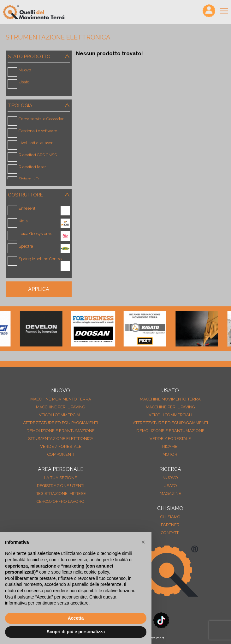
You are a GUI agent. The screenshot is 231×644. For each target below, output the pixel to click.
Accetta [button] (76, 618)
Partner (170, 525)
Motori (170, 454)
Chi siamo (170, 517)
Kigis (23, 221)
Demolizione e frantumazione (61, 431)
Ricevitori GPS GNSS (38, 155)
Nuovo (25, 70)
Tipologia (40, 105)
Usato (24, 82)
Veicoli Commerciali (61, 415)
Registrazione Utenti (61, 486)
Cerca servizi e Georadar (41, 119)
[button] (143, 542)
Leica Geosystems (35, 234)
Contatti (170, 533)
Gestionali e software (38, 131)
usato (170, 486)
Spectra (26, 246)
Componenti (61, 454)
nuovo (170, 478)
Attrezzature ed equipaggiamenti (61, 423)
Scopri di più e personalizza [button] (76, 632)
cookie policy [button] (96, 572)
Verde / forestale (61, 446)
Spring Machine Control (41, 259)
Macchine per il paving (61, 407)
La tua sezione (61, 478)
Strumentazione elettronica (61, 439)
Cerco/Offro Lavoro (61, 501)
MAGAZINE (170, 494)
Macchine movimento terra (61, 399)
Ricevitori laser (32, 167)
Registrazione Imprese (61, 494)
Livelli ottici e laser (36, 143)
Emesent (27, 208)
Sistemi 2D (29, 179)
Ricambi (170, 446)
